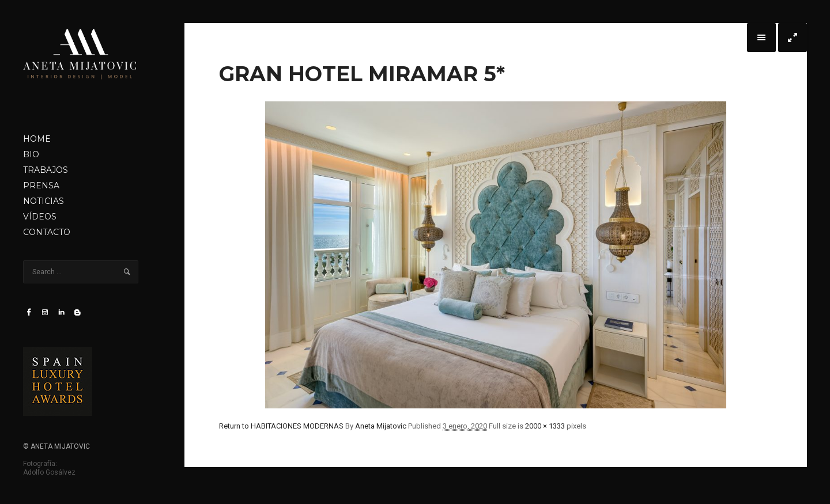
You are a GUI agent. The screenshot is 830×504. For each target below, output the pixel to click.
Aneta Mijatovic (381, 426)
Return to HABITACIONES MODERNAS (281, 426)
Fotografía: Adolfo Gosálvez (49, 468)
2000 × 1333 (545, 426)
